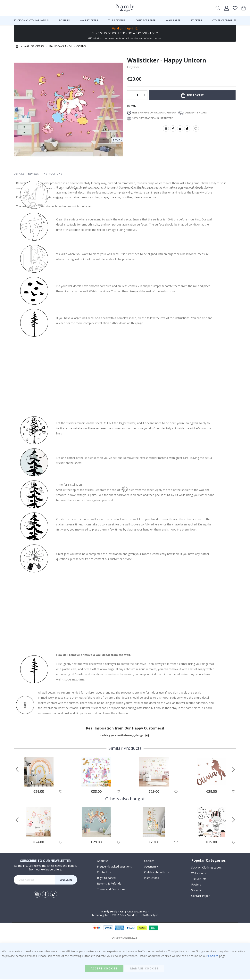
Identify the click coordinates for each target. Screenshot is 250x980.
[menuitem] (31, 21)
